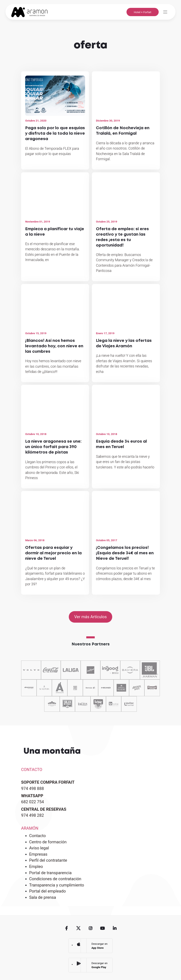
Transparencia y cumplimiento (57, 885)
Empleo (36, 867)
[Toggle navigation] (165, 12)
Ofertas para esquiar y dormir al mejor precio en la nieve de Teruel (53, 553)
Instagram (91, 929)
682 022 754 (32, 802)
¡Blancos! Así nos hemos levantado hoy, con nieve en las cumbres (54, 346)
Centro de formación (48, 842)
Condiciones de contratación (55, 879)
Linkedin (115, 929)
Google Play (79, 964)
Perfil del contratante (48, 860)
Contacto (38, 836)
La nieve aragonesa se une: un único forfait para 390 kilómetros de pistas (53, 447)
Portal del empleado (47, 891)
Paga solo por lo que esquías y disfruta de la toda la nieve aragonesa (55, 134)
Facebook (66, 929)
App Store (79, 944)
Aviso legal (39, 848)
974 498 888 (32, 789)
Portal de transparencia (50, 873)
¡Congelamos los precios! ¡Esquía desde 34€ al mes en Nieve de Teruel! (125, 553)
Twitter (79, 929)
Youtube (102, 929)
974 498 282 (32, 815)
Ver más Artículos (90, 617)
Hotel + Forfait (143, 12)
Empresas (38, 854)
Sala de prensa (43, 897)
